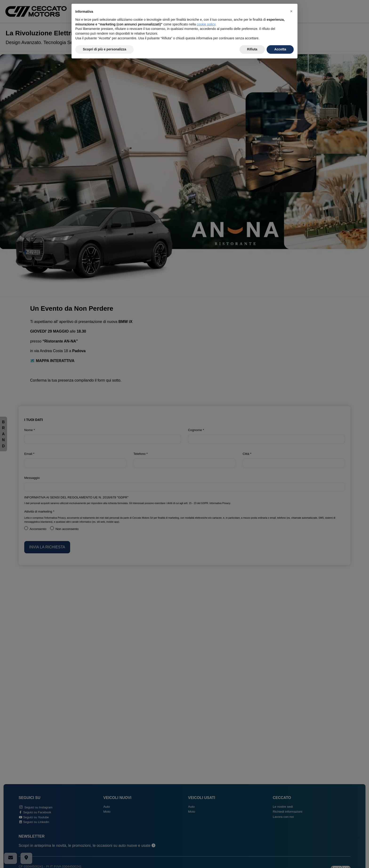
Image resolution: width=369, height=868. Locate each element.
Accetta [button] (280, 49)
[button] (291, 11)
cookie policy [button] (206, 24)
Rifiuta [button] (252, 49)
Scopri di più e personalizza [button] (104, 49)
